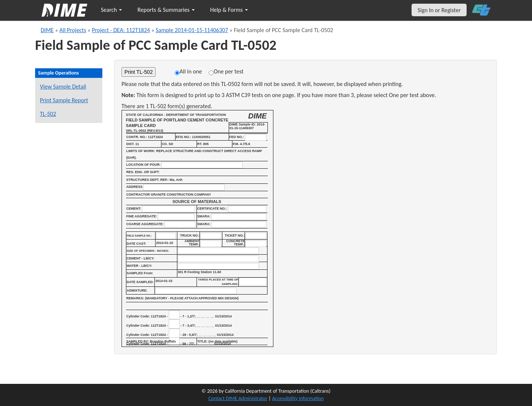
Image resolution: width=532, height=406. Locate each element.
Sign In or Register (439, 10)
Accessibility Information (298, 398)
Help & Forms (229, 10)
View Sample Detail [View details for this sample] (63, 87)
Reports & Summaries (166, 10)
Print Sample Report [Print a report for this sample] (64, 100)
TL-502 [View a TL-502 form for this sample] (48, 114)
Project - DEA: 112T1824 (121, 30)
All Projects (73, 30)
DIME (47, 30)
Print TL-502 (139, 72)
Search (111, 10)
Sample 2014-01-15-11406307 (192, 30)
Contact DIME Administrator (238, 398)
